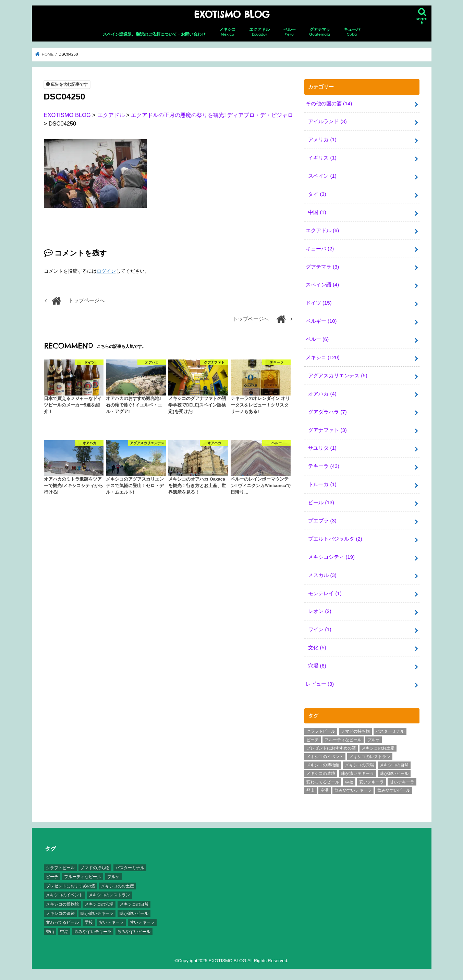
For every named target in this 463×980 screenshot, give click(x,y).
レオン (320, 611)
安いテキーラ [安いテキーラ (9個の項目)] (371, 782)
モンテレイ (325, 593)
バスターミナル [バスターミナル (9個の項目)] (390, 731)
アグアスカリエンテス (338, 376)
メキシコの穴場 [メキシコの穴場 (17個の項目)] (360, 765)
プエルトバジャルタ (335, 539)
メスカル (322, 575)
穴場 (317, 666)
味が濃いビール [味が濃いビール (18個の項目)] (394, 774)
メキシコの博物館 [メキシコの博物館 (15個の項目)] (323, 765)
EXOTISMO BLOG (232, 15)
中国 (317, 212)
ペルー (290, 32)
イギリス (322, 158)
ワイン (320, 629)
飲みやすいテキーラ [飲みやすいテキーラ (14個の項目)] (353, 790)
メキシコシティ (331, 557)
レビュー (320, 684)
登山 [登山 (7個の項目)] (310, 790)
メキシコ (228, 32)
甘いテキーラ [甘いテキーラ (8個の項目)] (402, 782)
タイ (317, 194)
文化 (317, 648)
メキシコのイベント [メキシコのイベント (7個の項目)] (325, 757)
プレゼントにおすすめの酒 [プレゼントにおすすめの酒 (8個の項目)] (331, 748)
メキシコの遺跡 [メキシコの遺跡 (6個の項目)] (321, 774)
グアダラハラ (327, 412)
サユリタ (322, 448)
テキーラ (324, 466)
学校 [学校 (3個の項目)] (349, 782)
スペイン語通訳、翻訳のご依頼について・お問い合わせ (154, 34)
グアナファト (327, 430)
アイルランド (327, 121)
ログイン (106, 271)
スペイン (322, 176)
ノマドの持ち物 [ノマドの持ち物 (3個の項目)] (355, 731)
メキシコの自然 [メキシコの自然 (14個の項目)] (394, 765)
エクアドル (259, 32)
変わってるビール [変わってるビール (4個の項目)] (323, 782)
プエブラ (322, 521)
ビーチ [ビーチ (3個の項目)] (313, 740)
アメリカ (322, 140)
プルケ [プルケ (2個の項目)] (374, 740)
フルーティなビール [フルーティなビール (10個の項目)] (343, 740)
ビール (321, 503)
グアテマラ (320, 32)
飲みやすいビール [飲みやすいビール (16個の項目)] (394, 790)
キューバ (352, 32)
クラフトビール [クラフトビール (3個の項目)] (321, 731)
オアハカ (322, 394)
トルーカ (322, 484)
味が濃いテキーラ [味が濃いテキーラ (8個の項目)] (357, 774)
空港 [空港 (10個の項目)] (325, 790)
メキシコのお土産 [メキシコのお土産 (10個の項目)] (378, 748)
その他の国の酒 (329, 104)
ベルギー (321, 321)
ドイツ (319, 303)
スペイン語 (322, 285)
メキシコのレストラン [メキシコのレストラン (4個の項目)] (370, 757)
